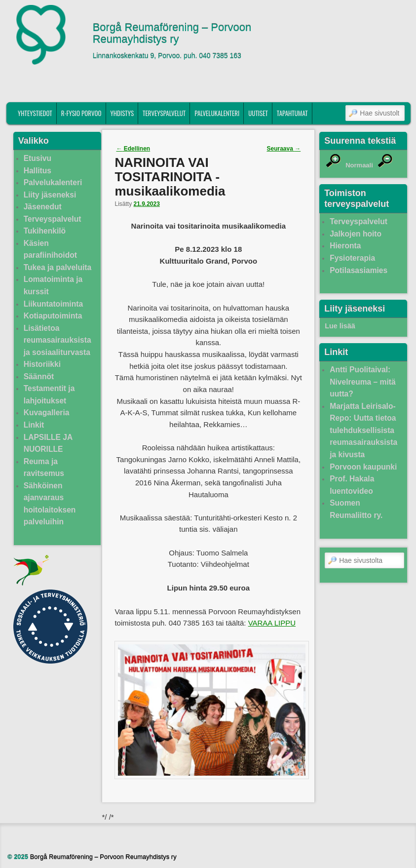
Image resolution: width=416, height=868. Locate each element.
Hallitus (38, 171)
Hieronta (345, 246)
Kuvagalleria (47, 413)
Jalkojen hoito (356, 234)
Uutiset (258, 113)
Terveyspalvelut (164, 113)
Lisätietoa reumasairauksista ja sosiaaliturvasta (57, 340)
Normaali (359, 165)
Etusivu (38, 158)
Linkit (34, 425)
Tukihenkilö (45, 231)
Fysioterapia (352, 258)
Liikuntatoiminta (53, 304)
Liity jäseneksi (50, 195)
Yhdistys (122, 113)
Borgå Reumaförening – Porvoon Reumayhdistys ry (172, 34)
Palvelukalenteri (217, 113)
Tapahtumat (292, 113)
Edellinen (133, 149)
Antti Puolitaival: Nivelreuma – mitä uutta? (362, 382)
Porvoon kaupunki (363, 467)
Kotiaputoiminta (53, 316)
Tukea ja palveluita (58, 267)
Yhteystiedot (35, 113)
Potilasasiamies (359, 270)
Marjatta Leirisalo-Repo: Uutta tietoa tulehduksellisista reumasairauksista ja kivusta (363, 430)
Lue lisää (340, 326)
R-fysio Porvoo (81, 113)
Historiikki (42, 364)
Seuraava (284, 149)
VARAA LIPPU (272, 623)
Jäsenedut (43, 207)
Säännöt (39, 376)
